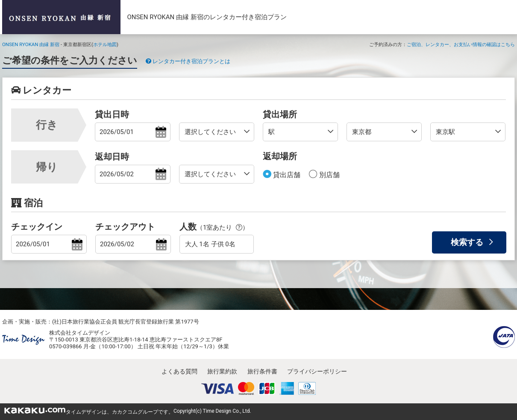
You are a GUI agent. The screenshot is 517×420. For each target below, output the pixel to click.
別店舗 (329, 175)
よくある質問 (179, 371)
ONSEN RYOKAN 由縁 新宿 (31, 44)
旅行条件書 (262, 371)
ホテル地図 (105, 44)
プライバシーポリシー (317, 371)
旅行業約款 (222, 371)
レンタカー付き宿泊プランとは (188, 61)
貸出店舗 (286, 175)
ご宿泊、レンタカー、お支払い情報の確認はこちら (461, 44)
